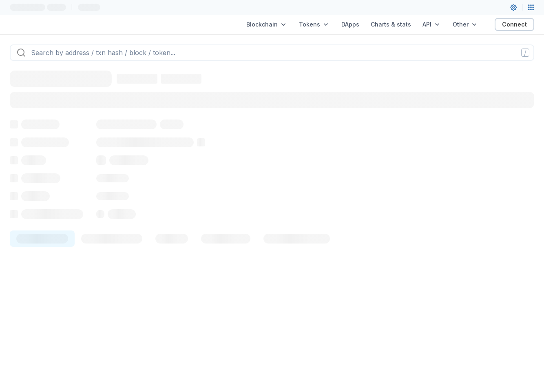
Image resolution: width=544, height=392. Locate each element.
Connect (514, 24)
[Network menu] (531, 7)
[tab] (42, 239)
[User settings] (513, 7)
